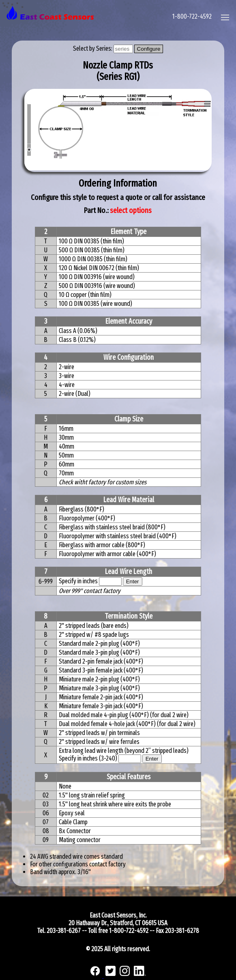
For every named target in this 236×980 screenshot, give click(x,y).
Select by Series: (93, 48)
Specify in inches (78, 581)
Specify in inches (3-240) (89, 758)
